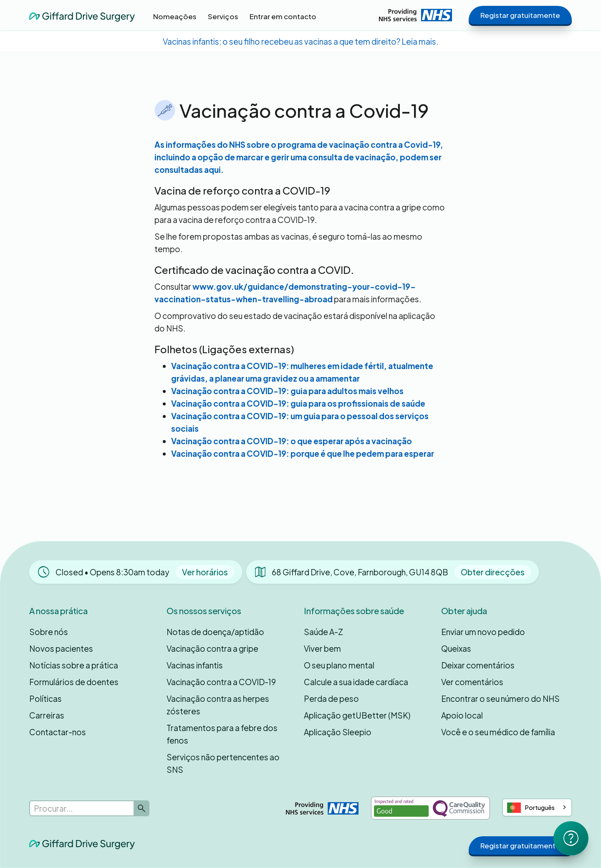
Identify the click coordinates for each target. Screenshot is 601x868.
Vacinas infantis (195, 665)
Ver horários (205, 572)
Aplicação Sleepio (338, 732)
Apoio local (462, 715)
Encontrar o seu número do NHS (500, 698)
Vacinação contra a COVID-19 (221, 682)
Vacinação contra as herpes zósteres (218, 705)
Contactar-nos (58, 732)
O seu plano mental (339, 665)
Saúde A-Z (323, 632)
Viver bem (322, 648)
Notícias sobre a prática (74, 665)
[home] (82, 15)
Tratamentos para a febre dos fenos (222, 734)
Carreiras (47, 715)
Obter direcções (493, 572)
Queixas (456, 648)
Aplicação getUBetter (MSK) (357, 715)
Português (531, 808)
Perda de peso (331, 698)
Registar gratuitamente (520, 15)
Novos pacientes (61, 648)
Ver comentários (472, 682)
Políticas (45, 698)
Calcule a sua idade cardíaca (356, 682)
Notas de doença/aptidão (215, 632)
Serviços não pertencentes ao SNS (223, 763)
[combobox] (537, 807)
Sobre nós (49, 632)
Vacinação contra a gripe (212, 648)
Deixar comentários (478, 665)
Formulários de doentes (74, 682)
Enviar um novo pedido (483, 632)
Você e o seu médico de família (498, 732)
